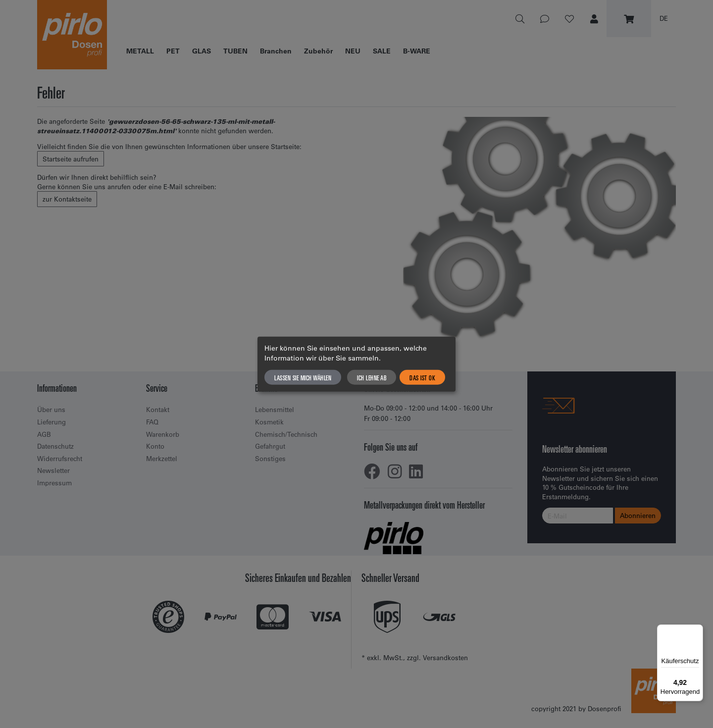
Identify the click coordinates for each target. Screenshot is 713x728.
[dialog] (356, 364)
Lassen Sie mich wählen (303, 377)
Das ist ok (422, 377)
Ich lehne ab (372, 377)
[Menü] (697, 630)
